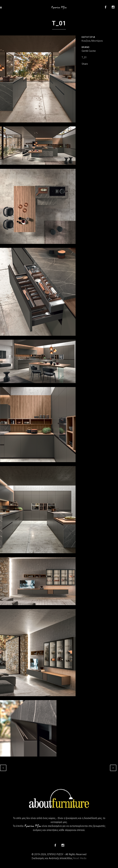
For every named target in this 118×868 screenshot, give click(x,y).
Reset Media (80, 858)
